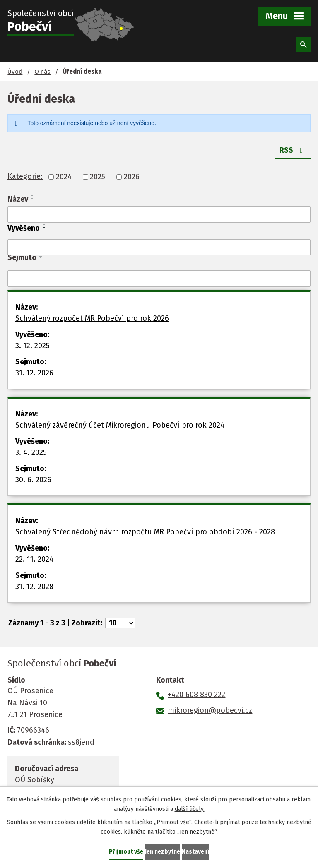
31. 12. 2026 (34, 373)
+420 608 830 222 (196, 695)
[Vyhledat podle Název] (159, 214)
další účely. (190, 809)
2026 (132, 177)
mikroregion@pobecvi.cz (210, 710)
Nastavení (195, 852)
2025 (98, 177)
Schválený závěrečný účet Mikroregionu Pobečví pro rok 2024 (120, 425)
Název (18, 199)
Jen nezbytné (163, 852)
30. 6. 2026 (33, 480)
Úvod (15, 72)
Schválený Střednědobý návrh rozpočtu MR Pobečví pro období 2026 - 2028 (145, 532)
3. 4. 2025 (31, 452)
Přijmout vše (126, 852)
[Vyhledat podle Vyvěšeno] (159, 248)
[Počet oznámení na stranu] (120, 623)
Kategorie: (25, 176)
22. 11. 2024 (34, 559)
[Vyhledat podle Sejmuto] (159, 279)
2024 (64, 177)
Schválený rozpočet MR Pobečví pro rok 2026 (92, 318)
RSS (293, 150)
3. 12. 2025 (33, 346)
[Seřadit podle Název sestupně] (33, 199)
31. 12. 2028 (34, 587)
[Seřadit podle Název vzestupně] (33, 195)
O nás (42, 72)
